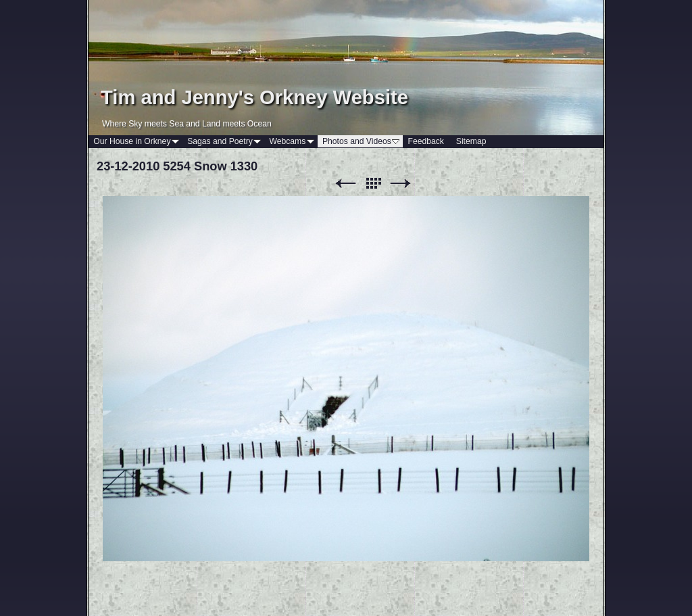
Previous (345, 184)
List (373, 184)
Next (401, 184)
